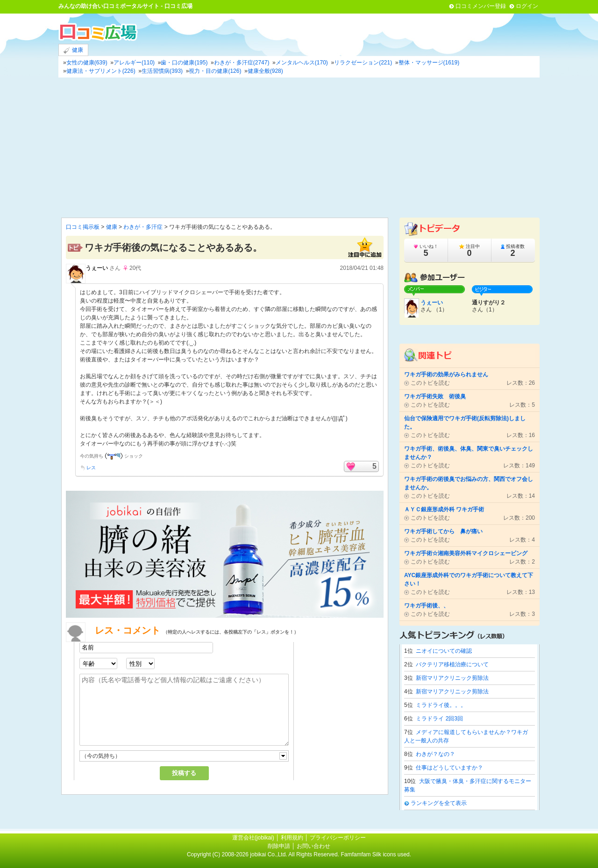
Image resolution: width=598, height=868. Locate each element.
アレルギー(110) (134, 63)
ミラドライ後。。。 (441, 705)
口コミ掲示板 (83, 227)
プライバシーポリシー (338, 838)
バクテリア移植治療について (452, 664)
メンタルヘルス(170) (302, 63)
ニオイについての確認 (444, 651)
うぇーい (97, 268)
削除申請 (279, 846)
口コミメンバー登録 (481, 6)
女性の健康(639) (87, 63)
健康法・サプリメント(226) (101, 71)
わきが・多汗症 (143, 227)
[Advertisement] (299, 148)
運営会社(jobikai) (254, 838)
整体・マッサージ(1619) (429, 63)
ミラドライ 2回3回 (439, 719)
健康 (73, 50)
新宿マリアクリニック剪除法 (452, 678)
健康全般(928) (265, 71)
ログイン (527, 6)
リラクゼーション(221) (363, 63)
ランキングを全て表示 (439, 803)
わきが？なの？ (435, 754)
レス (91, 468)
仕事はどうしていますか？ (449, 768)
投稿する (184, 773)
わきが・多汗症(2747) (242, 63)
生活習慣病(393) (162, 71)
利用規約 (292, 838)
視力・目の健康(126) (215, 71)
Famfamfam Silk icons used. (376, 854)
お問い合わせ (313, 846)
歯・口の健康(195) (184, 63)
